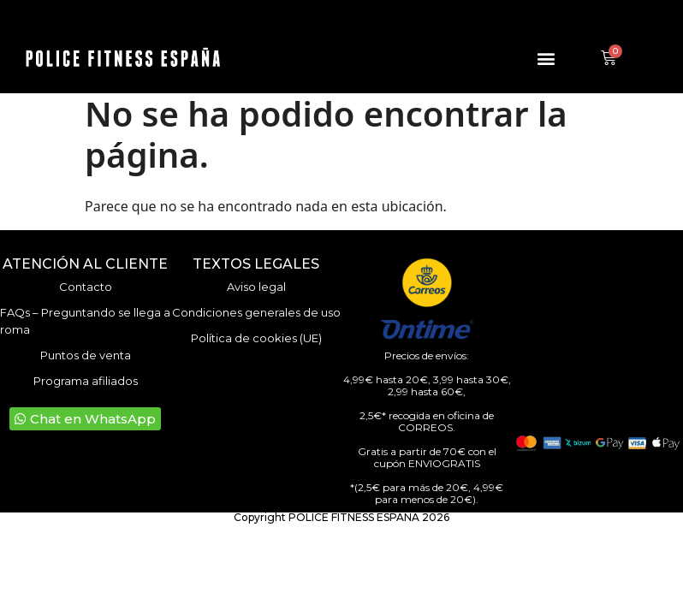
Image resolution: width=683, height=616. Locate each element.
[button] (546, 59)
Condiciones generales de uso (256, 312)
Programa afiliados (86, 381)
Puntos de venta (86, 355)
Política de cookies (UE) (256, 338)
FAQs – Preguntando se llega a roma (85, 321)
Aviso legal (256, 287)
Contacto (86, 287)
